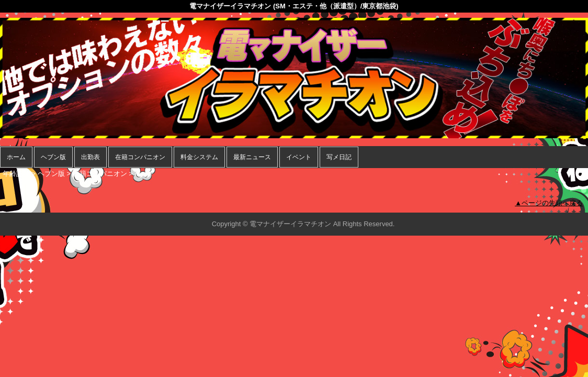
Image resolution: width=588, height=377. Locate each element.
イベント (299, 157)
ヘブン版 (53, 157)
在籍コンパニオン (140, 157)
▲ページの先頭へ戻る (549, 203)
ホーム (16, 157)
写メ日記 (339, 157)
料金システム (199, 157)
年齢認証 (16, 174)
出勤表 (91, 157)
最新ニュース (252, 157)
